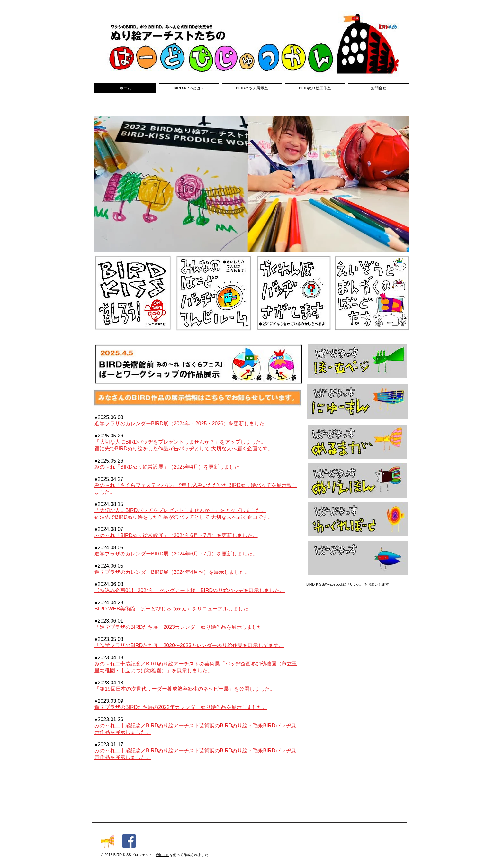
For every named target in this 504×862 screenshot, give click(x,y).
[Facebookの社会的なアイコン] (129, 841)
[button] (252, 184)
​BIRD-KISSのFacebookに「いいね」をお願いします (348, 584)
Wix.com (163, 855)
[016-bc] (108, 841)
